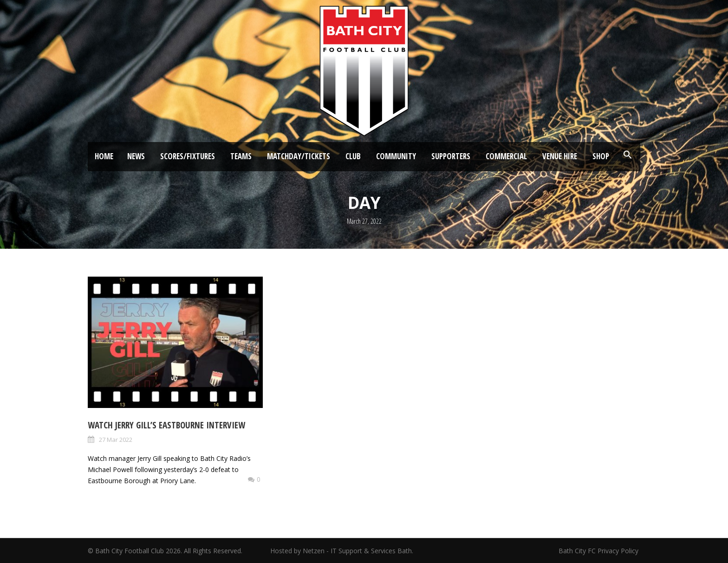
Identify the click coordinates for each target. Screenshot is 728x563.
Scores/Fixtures (188, 156)
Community (396, 156)
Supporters (451, 156)
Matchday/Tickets (299, 156)
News (136, 156)
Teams (241, 156)
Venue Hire (560, 156)
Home (104, 156)
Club (353, 156)
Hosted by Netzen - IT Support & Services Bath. (342, 551)
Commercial (506, 156)
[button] (628, 155)
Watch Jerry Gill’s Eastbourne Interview (166, 425)
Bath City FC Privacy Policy (599, 551)
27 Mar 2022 (116, 440)
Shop (601, 156)
